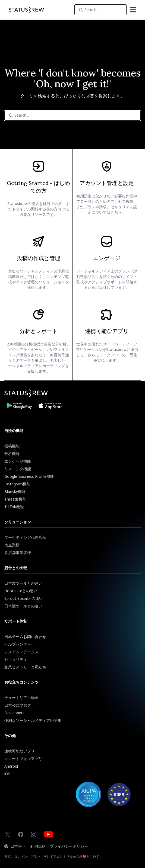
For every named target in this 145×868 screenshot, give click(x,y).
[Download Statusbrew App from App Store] (51, 406)
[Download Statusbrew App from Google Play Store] (19, 406)
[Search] (100, 10)
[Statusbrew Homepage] (26, 10)
